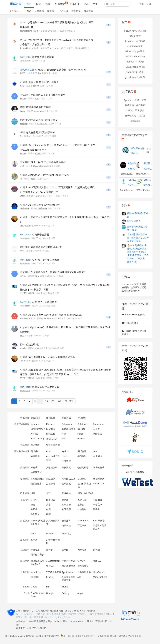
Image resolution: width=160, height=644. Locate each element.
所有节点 (15, 11)
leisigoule (25, 226)
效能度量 (51, 418)
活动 (86, 4)
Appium (35, 424)
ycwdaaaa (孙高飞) (135, 77)
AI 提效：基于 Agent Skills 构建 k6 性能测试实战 (51, 315)
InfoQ (57, 621)
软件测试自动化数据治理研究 (41, 247)
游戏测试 (66, 484)
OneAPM (51, 533)
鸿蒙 (64, 434)
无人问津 (64, 11)
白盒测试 (98, 456)
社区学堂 (61, 4)
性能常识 (66, 461)
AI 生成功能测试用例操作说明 (40, 205)
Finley (23, 98)
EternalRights (40, 166)
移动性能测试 (37, 479)
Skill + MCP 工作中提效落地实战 (43, 162)
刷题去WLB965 (85, 493)
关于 (18, 611)
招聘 (48, 4)
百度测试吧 (101, 621)
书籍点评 (98, 504)
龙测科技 (66, 525)
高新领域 (25, 467)
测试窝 (90, 621)
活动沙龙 (35, 514)
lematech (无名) (135, 46)
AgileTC (35, 577)
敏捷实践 (66, 418)
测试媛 (65, 500)
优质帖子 (52, 11)
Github (76, 611)
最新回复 (76, 11)
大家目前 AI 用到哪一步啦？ (39, 82)
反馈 (68, 611)
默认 (29, 11)
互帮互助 (66, 504)
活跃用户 (27, 611)
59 (53, 401)
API (83, 611)
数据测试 (66, 467)
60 (60, 401)
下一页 (69, 401)
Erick (22, 111)
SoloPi (81, 434)
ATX (79, 577)
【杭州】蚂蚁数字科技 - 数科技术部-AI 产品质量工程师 (138, 238)
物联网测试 (36, 472)
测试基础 (35, 451)
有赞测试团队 (132, 169)
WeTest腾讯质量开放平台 (39, 621)
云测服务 (66, 521)
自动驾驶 (35, 445)
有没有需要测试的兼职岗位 (37, 132)
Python (66, 451)
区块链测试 (99, 467)
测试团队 (25, 561)
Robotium (98, 424)
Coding (66, 593)
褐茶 (33, 179)
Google (50, 593)
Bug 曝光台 (99, 521)
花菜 (22, 166)
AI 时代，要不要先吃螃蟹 (40, 260)
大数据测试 (52, 467)
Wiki (96, 4)
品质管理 (51, 484)
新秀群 (50, 550)
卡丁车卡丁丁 (49, 196)
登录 (149, 4)
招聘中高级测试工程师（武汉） (40, 120)
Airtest (34, 434)
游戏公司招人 (30, 344)
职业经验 (66, 493)
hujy (22, 251)
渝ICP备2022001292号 (47, 636)
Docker (81, 429)
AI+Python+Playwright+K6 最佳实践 (44, 175)
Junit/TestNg (37, 439)
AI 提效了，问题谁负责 (38, 302)
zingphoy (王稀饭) (135, 72)
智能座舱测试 (53, 445)
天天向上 (39, 73)
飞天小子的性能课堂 (148, 169)
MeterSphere (100, 577)
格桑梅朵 (24, 124)
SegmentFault (77, 621)
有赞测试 (132, 163)
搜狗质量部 (83, 566)
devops (81, 439)
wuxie (23, 348)
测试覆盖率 (36, 484)
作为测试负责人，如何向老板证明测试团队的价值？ (53, 272)
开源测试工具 (84, 572)
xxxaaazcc (39, 111)
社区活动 (25, 500)
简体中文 (21, 628)
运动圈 (65, 550)
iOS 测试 (51, 429)
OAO (50, 31)
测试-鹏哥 (25, 208)
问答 (39, 4)
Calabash (82, 424)
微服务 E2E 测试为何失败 (40, 387)
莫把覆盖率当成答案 (37, 57)
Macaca (50, 424)
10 (109, 317)
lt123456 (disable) (135, 56)
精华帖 (39, 11)
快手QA (81, 561)
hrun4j (50, 577)
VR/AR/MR (99, 484)
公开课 (34, 509)
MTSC (34, 500)
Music (65, 587)
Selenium (67, 424)
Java (95, 451)
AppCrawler (68, 572)
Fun (48, 587)
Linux (65, 456)
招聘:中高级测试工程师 (35, 107)
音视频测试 (99, 479)
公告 (33, 504)
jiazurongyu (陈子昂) (135, 31)
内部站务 (82, 550)
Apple (81, 593)
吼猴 (37, 98)
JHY (41, 136)
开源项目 (74, 4)
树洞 (49, 509)
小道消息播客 (132, 323)
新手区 (34, 540)
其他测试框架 (69, 429)
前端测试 (51, 479)
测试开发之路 (138, 148)
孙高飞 (23, 73)
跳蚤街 (96, 509)
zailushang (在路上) (135, 51)
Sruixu (38, 153)
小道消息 (98, 500)
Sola (22, 336)
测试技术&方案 (22, 424)
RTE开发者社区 (27, 293)
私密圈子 (25, 550)
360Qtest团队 (53, 561)
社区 (29, 4)
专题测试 (25, 479)
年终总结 (82, 509)
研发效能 (25, 418)
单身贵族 (35, 550)
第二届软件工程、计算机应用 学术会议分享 (47, 357)
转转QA (50, 566)
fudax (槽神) (135, 36)
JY (21, 179)
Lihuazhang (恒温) (135, 67)
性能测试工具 (69, 479)
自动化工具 (52, 439)
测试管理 (82, 451)
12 (109, 72)
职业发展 (25, 493)
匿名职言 (51, 500)
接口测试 (82, 456)
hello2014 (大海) (135, 62)
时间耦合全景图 (34, 234)
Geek (27, 593)
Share (26, 587)
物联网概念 (83, 467)
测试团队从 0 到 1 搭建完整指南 (43, 95)
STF (64, 439)
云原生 (96, 429)
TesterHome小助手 (29, 31)
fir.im (33, 533)
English (42, 628)
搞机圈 (96, 550)
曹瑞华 (36, 86)
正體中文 (32, 628)
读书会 (81, 504)
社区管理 (66, 509)
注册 (141, 4)
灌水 (49, 504)
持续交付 (82, 418)
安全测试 (82, 479)
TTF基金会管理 (54, 572)
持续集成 (98, 434)
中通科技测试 (69, 561)
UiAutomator (38, 429)
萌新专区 (25, 540)
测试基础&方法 (22, 451)
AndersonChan (27, 318)
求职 (49, 493)
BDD (49, 451)
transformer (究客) (135, 41)
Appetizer (36, 572)
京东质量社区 (69, 566)
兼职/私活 (67, 533)
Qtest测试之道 (151, 180)
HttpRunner (100, 572)
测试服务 (25, 521)
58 (47, 401)
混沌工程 (51, 434)
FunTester (25, 61)
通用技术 (35, 456)
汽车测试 (25, 445)
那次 (22, 86)
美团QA (97, 561)
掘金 (65, 621)
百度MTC (82, 525)
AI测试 (34, 467)
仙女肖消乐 (25, 136)
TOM (37, 276)
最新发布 (88, 11)
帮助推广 (92, 611)
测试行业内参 (37, 554)
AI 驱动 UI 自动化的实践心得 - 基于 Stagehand (53, 70)
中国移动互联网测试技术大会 (49, 611)
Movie (34, 587)
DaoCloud (83, 521)
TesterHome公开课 (135, 315)
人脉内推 (82, 500)
